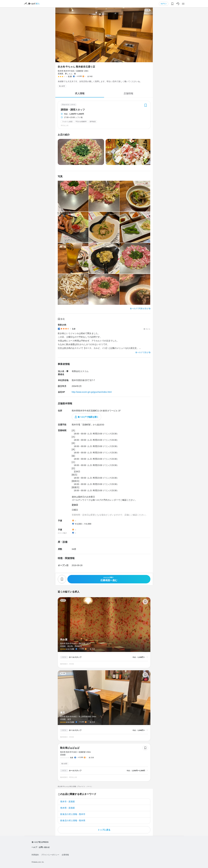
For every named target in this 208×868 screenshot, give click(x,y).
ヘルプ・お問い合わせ (41, 847)
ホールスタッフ (75, 657)
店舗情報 (128, 93)
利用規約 (35, 855)
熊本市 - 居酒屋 (68, 802)
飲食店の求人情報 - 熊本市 (73, 814)
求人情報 (80, 93)
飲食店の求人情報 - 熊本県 (73, 820)
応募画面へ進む (109, 579)
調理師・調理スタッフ (73, 110)
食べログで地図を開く (88, 417)
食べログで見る (142, 352)
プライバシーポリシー (50, 855)
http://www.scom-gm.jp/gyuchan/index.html (92, 392)
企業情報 (65, 855)
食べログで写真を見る (139, 309)
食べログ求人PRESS (40, 842)
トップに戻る (104, 830)
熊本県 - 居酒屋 (68, 808)
